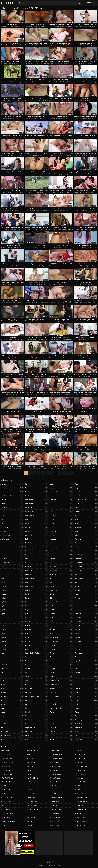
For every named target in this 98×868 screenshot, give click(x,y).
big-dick (12, 602)
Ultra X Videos (56, 766)
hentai (37, 712)
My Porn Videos (81, 794)
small (86, 519)
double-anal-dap (37, 547)
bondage (12, 645)
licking (61, 523)
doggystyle (9, 376)
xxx (86, 736)
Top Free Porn (31, 794)
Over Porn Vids (81, 782)
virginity (45, 468)
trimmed (59, 137)
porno (61, 657)
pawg (66, 45)
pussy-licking (61, 684)
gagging (37, 641)
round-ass (61, 728)
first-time (37, 618)
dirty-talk (37, 527)
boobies (12, 649)
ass (20, 137)
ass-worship (12, 539)
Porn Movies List (57, 798)
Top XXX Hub (31, 813)
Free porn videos (32, 770)
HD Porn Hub (6, 750)
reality (35, 468)
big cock (53, 45)
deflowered (37, 511)
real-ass (61, 692)
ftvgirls (37, 633)
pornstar (61, 661)
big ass (71, 45)
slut (86, 515)
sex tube (5, 805)
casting (12, 680)
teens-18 (86, 645)
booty (12, 657)
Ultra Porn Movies (8, 802)
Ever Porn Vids (81, 817)
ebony (18, 192)
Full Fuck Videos (7, 778)
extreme (22, 450)
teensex (42, 376)
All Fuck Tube (81, 758)
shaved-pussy (86, 496)
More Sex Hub (56, 750)
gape (21, 155)
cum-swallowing (12, 736)
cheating (18, 82)
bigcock (12, 614)
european (37, 566)
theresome (86, 653)
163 (68, 473)
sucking (86, 598)
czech (37, 496)
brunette (17, 27)
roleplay (61, 720)
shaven (86, 504)
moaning (53, 82)
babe (93, 321)
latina (35, 284)
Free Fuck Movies (8, 762)
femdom (39, 192)
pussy (86, 247)
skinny (39, 45)
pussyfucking (61, 688)
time (86, 665)
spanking (81, 413)
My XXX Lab (56, 782)
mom (45, 82)
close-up (12, 688)
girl (96, 450)
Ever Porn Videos (57, 790)
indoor (61, 484)
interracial (61, 492)
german (37, 661)
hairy (21, 100)
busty (12, 669)
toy (86, 680)
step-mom (86, 563)
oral (31, 284)
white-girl (86, 724)
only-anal (61, 602)
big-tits (12, 610)
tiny (86, 669)
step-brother (86, 555)
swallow (86, 602)
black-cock (12, 629)
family (28, 82)
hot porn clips (32, 790)
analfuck (12, 504)
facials (37, 590)
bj (12, 622)
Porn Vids (80, 813)
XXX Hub (79, 762)
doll (37, 539)
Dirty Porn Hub (57, 809)
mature (61, 559)
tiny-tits (86, 673)
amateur (29, 27)
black (12, 625)
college (12, 704)
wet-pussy (86, 720)
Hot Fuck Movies (82, 790)
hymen (37, 736)
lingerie (61, 527)
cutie (46, 155)
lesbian (61, 511)
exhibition (37, 570)
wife (13, 82)
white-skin (86, 728)
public (45, 192)
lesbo (61, 519)
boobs (12, 653)
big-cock (12, 598)
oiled (61, 598)
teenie (41, 100)
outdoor (4, 100)
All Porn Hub (56, 825)
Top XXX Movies (82, 805)
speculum (86, 543)
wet (86, 716)
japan (61, 496)
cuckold (12, 724)
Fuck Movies (31, 825)
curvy (37, 484)
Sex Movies (55, 794)
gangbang (66, 229)
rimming (61, 716)
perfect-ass (61, 637)
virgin (70, 137)
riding (94, 82)
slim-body (86, 511)
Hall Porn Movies (32, 778)
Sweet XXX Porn (57, 754)
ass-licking (12, 527)
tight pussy (11, 155)
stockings (86, 590)
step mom (39, 82)
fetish (37, 606)
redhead (61, 704)
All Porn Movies (32, 805)
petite (95, 45)
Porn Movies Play (82, 821)
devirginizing (37, 515)
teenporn (35, 376)
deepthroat (35, 119)
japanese (69, 413)
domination (37, 543)
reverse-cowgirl (61, 708)
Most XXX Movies (82, 802)
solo (86, 535)
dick (37, 519)
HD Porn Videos (7, 758)
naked (61, 582)
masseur (61, 543)
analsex (12, 511)
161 (60, 473)
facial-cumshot (37, 586)
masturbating (61, 551)
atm (12, 547)
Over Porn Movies (33, 802)
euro (37, 563)
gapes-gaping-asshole (37, 653)
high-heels (37, 716)
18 (22, 45)
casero (12, 677)
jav (61, 504)
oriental (61, 622)
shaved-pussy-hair (86, 500)
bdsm (34, 192)
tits (17, 100)
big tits (56, 27)
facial (45, 247)
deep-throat (37, 500)
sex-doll (61, 736)
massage (61, 539)
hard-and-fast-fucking (37, 696)
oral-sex (61, 610)
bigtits (12, 618)
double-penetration (37, 551)
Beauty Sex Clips (8, 825)
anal (34, 45)
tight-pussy (86, 661)
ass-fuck (12, 523)
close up (17, 63)
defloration (37, 508)
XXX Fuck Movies (8, 774)
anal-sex (12, 500)
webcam (86, 712)
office (61, 594)
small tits (4, 321)
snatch (86, 531)
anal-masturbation (12, 496)
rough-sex (61, 724)
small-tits (86, 523)
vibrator (86, 692)
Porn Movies (31, 821)
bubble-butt (12, 665)
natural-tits (61, 590)
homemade (46, 63)
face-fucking (37, 578)
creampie (12, 720)
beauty (12, 582)
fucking (90, 45)
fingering (42, 27)
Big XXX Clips (81, 754)
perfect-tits (61, 641)
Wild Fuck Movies (8, 766)
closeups (12, 696)
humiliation (37, 732)
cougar (12, 708)
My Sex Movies (7, 809)
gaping (37, 657)
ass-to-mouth (12, 535)
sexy (58, 45)
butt (12, 673)
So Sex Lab (80, 778)
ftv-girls (37, 629)
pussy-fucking (61, 680)
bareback (12, 566)
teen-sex (86, 622)
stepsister (16, 266)
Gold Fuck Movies (33, 809)
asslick (12, 543)
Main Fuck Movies (8, 782)
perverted (61, 649)
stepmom (86, 582)
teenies (86, 637)
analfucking (12, 508)
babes (12, 555)
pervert (69, 303)
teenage (86, 625)
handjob (69, 339)
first (37, 614)
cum (96, 431)
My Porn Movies (32, 782)
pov (61, 665)
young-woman (86, 739)
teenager (94, 27)
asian (44, 137)
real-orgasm (61, 696)
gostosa (37, 677)
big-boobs (12, 590)
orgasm (61, 614)
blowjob (11, 27)
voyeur (86, 708)
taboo (33, 82)
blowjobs (84, 284)
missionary (61, 570)
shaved (35, 155)
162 (64, 473)
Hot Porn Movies (8, 770)
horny (37, 724)
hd (56, 174)
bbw (12, 574)
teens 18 (43, 339)
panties (61, 629)
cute (72, 229)
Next (72, 473)
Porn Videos (6, 817)
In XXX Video (6, 754)
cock (12, 700)
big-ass (12, 586)
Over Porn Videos (33, 786)
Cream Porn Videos (8, 813)
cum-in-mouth (12, 732)
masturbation (61, 555)
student (86, 594)
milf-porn (61, 566)
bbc (62, 45)
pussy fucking (91, 266)
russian (46, 100)
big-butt (12, 594)
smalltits (86, 527)
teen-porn (86, 618)
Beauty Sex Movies (8, 821)
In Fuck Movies (7, 798)
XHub (7, 3)
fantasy (37, 598)
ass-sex (12, 531)
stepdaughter (86, 578)
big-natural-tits (12, 606)
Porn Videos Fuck (82, 798)
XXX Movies (6, 786)
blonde (95, 247)
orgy (61, 618)
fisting (37, 622)
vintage (86, 696)
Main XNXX (31, 754)
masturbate (42, 284)
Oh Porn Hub (31, 798)
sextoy (86, 484)
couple (4, 45)
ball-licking (12, 559)
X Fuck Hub (31, 766)
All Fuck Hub (56, 762)
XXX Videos (6, 794)
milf (51, 27)
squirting (36, 339)
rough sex (63, 82)
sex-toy (61, 739)
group (67, 431)
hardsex (84, 266)
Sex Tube (55, 805)
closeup (11, 63)
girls (37, 673)
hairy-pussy (37, 688)
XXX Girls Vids (56, 774)
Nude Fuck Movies (82, 770)
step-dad (86, 559)
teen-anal (86, 614)
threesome (87, 27)
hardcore (4, 27)
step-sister (86, 566)
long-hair (61, 531)
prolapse (61, 669)
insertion (61, 488)
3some (70, 100)
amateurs (12, 488)
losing (61, 535)
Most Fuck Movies (82, 766)
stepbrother (86, 570)
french (37, 625)
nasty (61, 586)
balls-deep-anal (12, 563)
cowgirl (17, 211)
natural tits (69, 27)
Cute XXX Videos (57, 758)
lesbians (61, 515)
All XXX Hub (56, 821)
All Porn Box (80, 774)
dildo (86, 229)
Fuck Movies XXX (32, 750)
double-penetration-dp (37, 555)
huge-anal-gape (37, 728)
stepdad (86, 574)
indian (52, 174)
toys (86, 684)
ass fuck (94, 119)
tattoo (80, 155)
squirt (86, 547)
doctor (37, 531)
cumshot (11, 119)
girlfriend (37, 669)
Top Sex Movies (81, 809)
